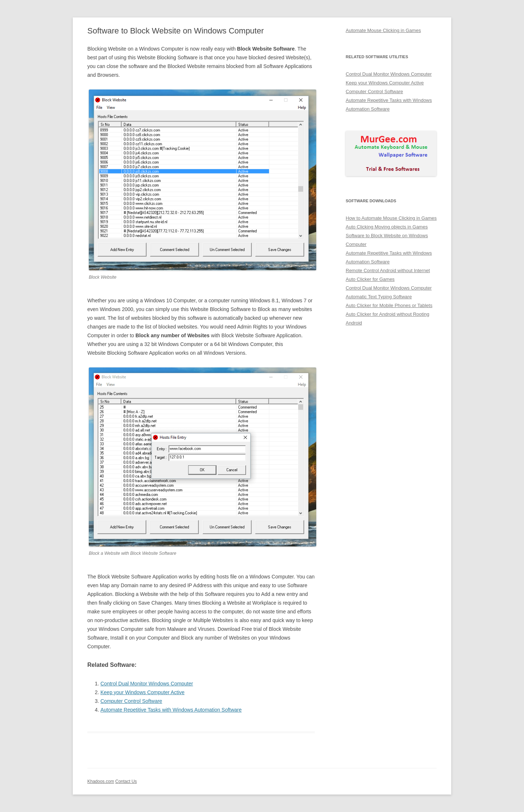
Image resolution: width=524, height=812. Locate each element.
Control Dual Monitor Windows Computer (147, 684)
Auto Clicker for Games (370, 279)
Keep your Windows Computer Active (142, 692)
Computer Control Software (131, 701)
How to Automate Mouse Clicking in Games (391, 218)
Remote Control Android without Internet (388, 270)
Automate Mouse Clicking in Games (383, 30)
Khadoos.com (101, 781)
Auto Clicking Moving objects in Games (387, 227)
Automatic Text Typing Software (379, 297)
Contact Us (126, 781)
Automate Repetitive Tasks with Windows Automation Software (171, 710)
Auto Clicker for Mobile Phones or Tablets (389, 305)
